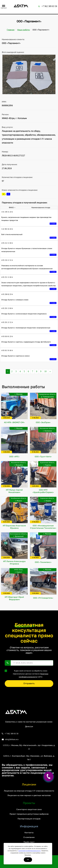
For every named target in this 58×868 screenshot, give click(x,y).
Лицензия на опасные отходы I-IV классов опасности (29, 791)
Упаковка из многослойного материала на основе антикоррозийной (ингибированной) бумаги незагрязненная (29, 269)
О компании (29, 837)
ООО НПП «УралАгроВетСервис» (43, 491)
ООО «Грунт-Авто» (43, 457)
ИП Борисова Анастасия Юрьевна (14, 527)
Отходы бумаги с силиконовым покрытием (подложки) (29, 316)
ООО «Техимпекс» (43, 562)
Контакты (29, 833)
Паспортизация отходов (29, 819)
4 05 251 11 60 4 (7, 277)
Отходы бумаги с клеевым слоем (29, 302)
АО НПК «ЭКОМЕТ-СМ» (14, 422)
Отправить (29, 683)
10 (46, 371)
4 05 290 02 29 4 (7, 294)
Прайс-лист (29, 842)
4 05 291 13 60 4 (7, 308)
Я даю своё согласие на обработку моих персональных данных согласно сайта (27, 674)
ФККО (12, 208)
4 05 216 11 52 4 (7, 260)
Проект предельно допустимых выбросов (29, 814)
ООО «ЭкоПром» (43, 422)
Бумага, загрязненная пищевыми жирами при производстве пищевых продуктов (29, 221)
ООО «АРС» (14, 457)
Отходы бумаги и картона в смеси (29, 358)
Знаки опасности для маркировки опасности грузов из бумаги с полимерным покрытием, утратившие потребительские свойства (29, 286)
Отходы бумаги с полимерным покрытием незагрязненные (29, 330)
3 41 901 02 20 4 (7, 229)
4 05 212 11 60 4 (7, 243)
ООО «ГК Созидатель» (43, 598)
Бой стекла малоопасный (29, 236)
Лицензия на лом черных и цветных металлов (29, 795)
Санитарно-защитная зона (29, 809)
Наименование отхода (41, 208)
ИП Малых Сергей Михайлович (14, 491)
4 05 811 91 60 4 (7, 350)
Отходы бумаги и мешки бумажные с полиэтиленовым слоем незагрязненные (29, 252)
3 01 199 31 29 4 (7, 212)
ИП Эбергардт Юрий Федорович (14, 598)
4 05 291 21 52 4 (7, 322)
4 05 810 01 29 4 (7, 336)
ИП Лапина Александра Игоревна (14, 563)
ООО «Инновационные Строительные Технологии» (43, 527)
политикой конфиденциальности (29, 851)
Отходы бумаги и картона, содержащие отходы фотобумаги (29, 344)
